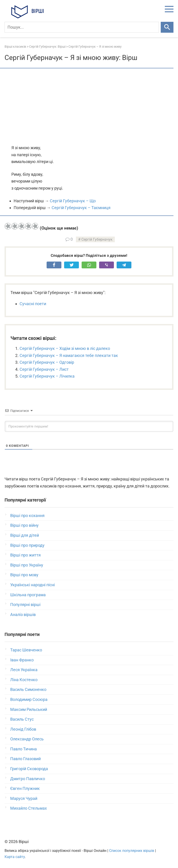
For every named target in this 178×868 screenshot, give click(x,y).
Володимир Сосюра (29, 699)
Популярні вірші (25, 605)
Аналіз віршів (23, 615)
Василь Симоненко (28, 689)
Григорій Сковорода (29, 769)
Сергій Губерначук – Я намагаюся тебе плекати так (69, 355)
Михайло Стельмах (29, 808)
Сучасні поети (33, 304)
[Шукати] (167, 27)
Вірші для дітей (25, 535)
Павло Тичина (24, 749)
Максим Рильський (29, 709)
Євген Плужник (25, 788)
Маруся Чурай (24, 798)
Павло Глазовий (25, 759)
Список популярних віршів (132, 851)
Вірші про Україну (27, 565)
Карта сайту (15, 857)
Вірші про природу (27, 545)
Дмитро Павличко (28, 779)
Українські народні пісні (33, 585)
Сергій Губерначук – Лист (44, 369)
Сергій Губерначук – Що (73, 201)
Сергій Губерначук (97, 239)
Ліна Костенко (24, 680)
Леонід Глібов (23, 729)
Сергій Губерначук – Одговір (47, 362)
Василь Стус (22, 719)
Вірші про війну (24, 525)
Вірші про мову (24, 575)
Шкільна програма (28, 595)
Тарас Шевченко (26, 650)
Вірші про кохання (27, 516)
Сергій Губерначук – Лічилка (47, 376)
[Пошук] (82, 27)
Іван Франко (22, 660)
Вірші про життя (25, 555)
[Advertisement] (89, 107)
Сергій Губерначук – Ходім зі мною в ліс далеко (65, 348)
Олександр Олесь (27, 739)
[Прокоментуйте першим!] (89, 426)
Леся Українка (24, 670)
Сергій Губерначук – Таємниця (81, 208)
